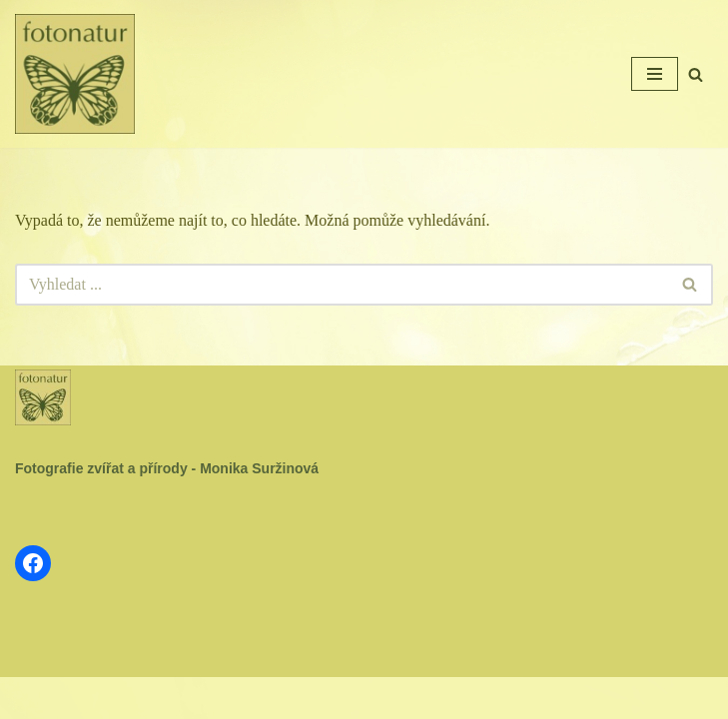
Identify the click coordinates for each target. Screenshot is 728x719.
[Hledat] (696, 74)
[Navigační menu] (655, 74)
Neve (298, 698)
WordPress (413, 698)
